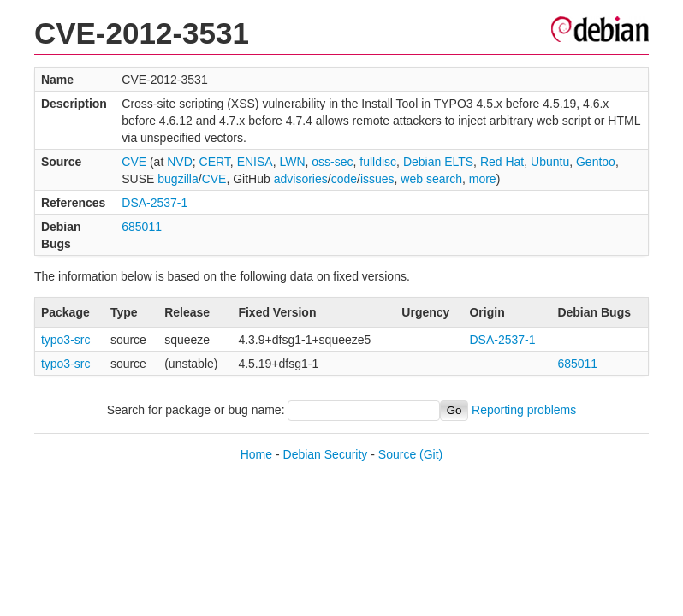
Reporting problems (524, 410)
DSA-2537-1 (154, 203)
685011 (142, 227)
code (344, 179)
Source (397, 454)
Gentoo (596, 162)
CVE (134, 162)
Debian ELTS (438, 162)
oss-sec (332, 162)
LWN (292, 162)
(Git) (431, 454)
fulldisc (378, 162)
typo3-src (66, 340)
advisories (301, 179)
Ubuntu (550, 162)
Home (256, 454)
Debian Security (326, 454)
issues (377, 179)
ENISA (255, 162)
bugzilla (178, 179)
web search (431, 179)
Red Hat (502, 162)
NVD (180, 162)
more (483, 179)
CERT (215, 162)
